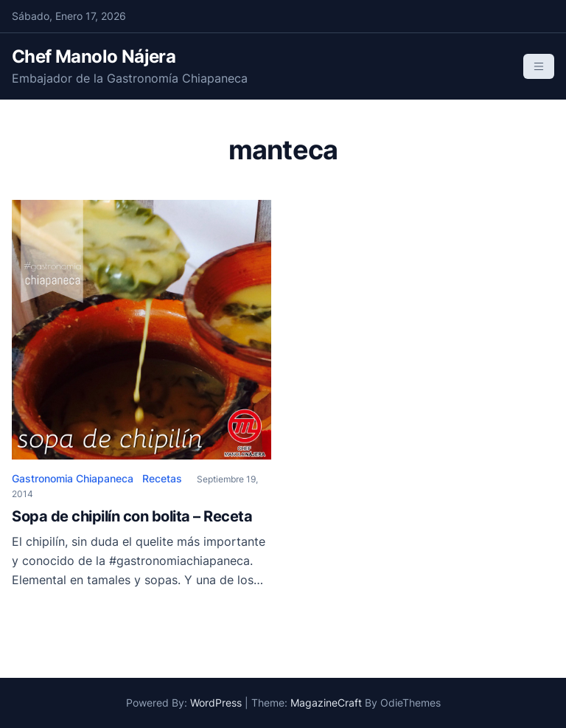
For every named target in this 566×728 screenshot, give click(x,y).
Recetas (162, 478)
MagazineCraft (326, 703)
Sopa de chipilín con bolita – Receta (132, 516)
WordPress (216, 703)
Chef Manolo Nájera (94, 56)
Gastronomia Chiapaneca (73, 478)
